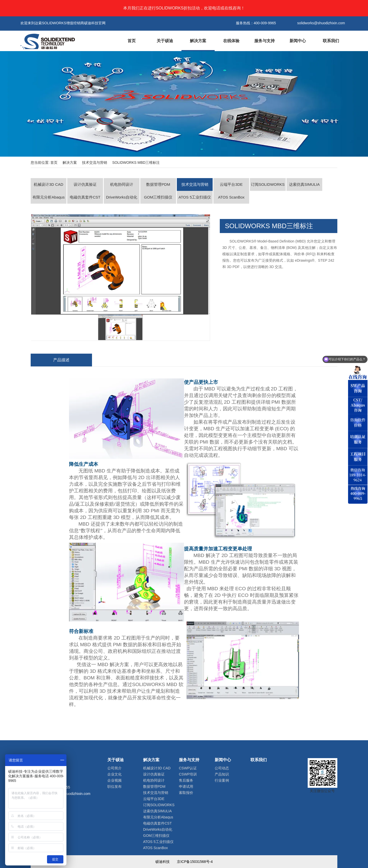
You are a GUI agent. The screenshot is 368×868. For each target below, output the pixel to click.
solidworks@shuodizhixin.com (67, 794)
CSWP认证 (188, 768)
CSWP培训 (188, 774)
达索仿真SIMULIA (304, 184)
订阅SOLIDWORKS (268, 184)
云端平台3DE (231, 184)
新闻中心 (298, 41)
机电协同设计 (122, 184)
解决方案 (198, 41)
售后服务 (186, 780)
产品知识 (222, 774)
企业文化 (114, 774)
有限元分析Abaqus (49, 197)
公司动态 (222, 768)
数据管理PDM (158, 184)
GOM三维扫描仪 (158, 197)
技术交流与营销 (95, 163)
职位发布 (114, 786)
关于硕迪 (165, 41)
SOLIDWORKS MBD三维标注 (136, 163)
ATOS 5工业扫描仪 (195, 197)
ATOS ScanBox (231, 197)
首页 (132, 41)
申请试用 (186, 786)
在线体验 (231, 41)
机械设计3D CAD (48, 184)
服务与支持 (264, 41)
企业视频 (114, 780)
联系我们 (331, 41)
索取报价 (186, 793)
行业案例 (222, 780)
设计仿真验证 (85, 184)
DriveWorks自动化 (122, 197)
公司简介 (114, 768)
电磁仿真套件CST (85, 197)
